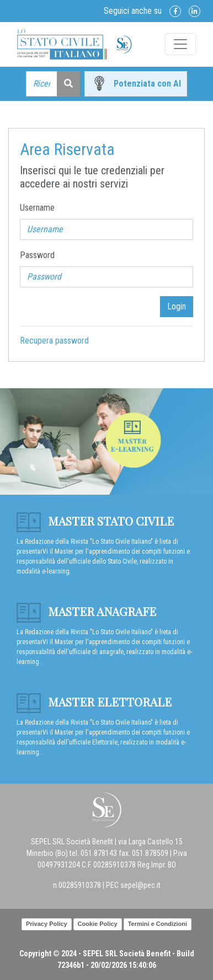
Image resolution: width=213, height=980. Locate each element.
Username (37, 208)
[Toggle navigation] (180, 44)
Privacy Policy (47, 924)
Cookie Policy (98, 924)
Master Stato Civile (95, 521)
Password (37, 255)
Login (177, 306)
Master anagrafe (86, 611)
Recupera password (54, 341)
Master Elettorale (94, 701)
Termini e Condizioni (158, 924)
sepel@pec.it (140, 885)
